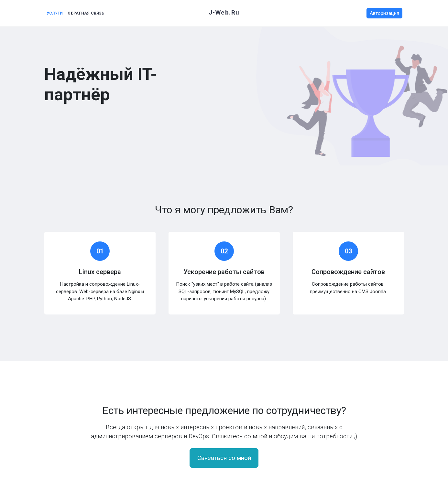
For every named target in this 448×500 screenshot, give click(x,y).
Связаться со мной (224, 458)
